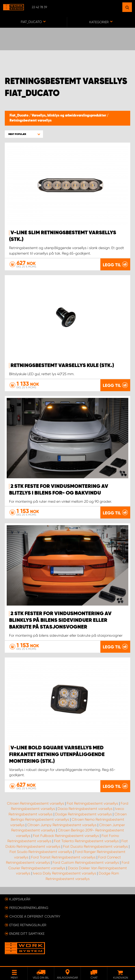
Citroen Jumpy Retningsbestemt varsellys (62, 825)
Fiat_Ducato (19, 116)
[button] (24, 134)
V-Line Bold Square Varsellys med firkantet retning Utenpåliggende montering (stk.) (57, 755)
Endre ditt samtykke (27, 934)
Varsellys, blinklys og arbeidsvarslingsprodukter (69, 116)
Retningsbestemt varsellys (31, 121)
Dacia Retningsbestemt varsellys (85, 809)
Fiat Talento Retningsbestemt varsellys (86, 841)
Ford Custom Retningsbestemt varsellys (86, 863)
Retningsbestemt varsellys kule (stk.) (62, 366)
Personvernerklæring (29, 908)
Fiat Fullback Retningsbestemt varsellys (66, 836)
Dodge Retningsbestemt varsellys (84, 814)
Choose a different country (35, 916)
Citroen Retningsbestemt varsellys (35, 803)
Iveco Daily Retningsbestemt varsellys (65, 873)
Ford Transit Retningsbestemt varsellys (63, 857)
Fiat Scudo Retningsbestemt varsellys (41, 852)
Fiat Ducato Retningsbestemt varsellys (95, 846)
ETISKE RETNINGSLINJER (28, 925)
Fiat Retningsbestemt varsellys (92, 803)
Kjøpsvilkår (20, 899)
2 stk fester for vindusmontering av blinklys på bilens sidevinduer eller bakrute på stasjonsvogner (60, 620)
